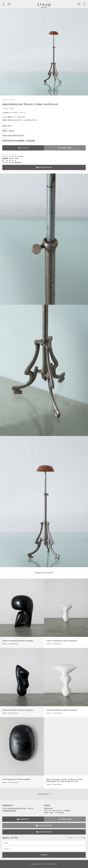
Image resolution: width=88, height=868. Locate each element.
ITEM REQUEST (45, 826)
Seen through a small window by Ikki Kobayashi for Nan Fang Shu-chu (64, 780)
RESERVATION (45, 167)
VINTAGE (31, 141)
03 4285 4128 (65, 148)
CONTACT (24, 819)
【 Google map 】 (9, 811)
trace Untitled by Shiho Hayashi (18, 641)
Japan (5, 644)
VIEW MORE (43, 794)
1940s (12, 108)
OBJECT (5, 100)
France (5, 108)
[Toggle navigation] (84, 4)
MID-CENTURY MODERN (13, 141)
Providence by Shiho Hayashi (16, 779)
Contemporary (13, 644)
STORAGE (12, 100)
